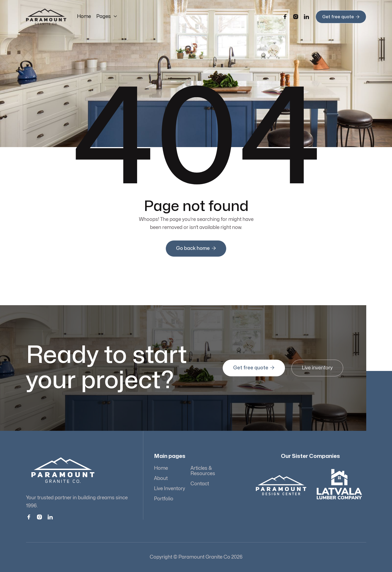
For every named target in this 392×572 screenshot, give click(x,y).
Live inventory (316, 368)
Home (84, 17)
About (161, 478)
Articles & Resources (203, 471)
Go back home (196, 248)
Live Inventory (170, 489)
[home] (46, 17)
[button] (107, 17)
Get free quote (341, 17)
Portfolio (164, 499)
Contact (200, 484)
